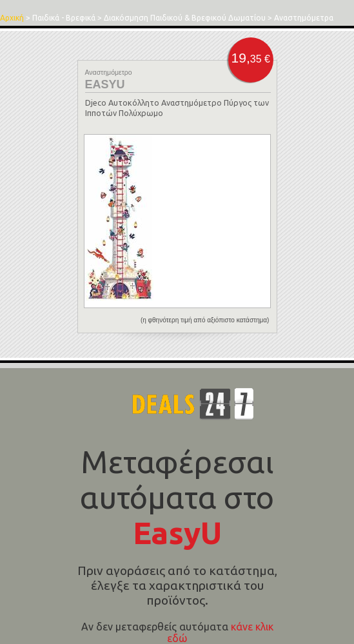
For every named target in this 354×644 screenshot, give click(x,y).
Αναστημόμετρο (109, 72)
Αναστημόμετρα (304, 18)
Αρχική (12, 18)
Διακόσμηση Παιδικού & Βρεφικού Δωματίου (185, 18)
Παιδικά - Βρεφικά (64, 18)
